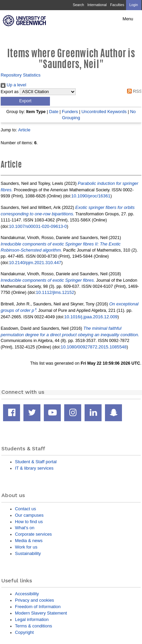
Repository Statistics (21, 75)
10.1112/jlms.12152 (55, 292)
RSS (133, 91)
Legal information (32, 619)
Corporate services (33, 534)
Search (78, 5)
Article (24, 130)
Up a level (13, 85)
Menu (128, 19)
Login (134, 5)
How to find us (29, 522)
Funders (70, 112)
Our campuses (29, 515)
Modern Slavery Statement (41, 613)
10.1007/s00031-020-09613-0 (38, 226)
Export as (10, 92)
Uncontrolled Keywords (104, 112)
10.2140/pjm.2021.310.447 (35, 263)
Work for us (26, 547)
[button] (25, 101)
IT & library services (34, 468)
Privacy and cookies (34, 600)
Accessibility (27, 594)
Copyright (24, 632)
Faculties (117, 5)
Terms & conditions (33, 626)
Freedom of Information (38, 607)
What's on (25, 528)
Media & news (29, 541)
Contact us (25, 509)
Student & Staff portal (36, 462)
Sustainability (28, 553)
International (97, 5)
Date (54, 112)
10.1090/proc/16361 (91, 196)
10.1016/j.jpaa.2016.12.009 (91, 317)
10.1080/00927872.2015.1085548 (93, 347)
